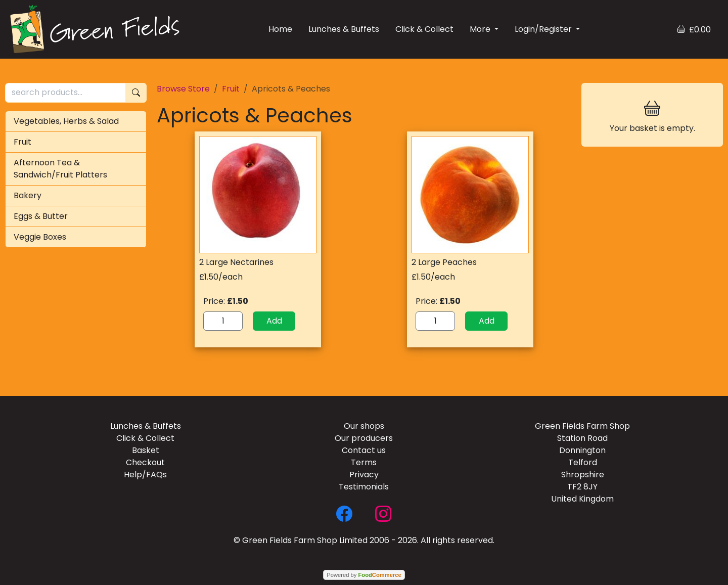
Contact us (364, 450)
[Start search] (136, 93)
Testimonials (364, 487)
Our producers (364, 438)
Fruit (22, 142)
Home (280, 29)
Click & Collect (424, 29)
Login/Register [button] (544, 29)
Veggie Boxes (40, 237)
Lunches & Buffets (344, 29)
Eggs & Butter (41, 216)
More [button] (481, 29)
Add (274, 321)
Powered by (364, 575)
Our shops (364, 426)
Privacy (364, 475)
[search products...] (65, 93)
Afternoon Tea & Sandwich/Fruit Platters (60, 169)
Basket (146, 450)
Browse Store (183, 89)
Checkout (145, 462)
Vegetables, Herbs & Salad (66, 121)
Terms (364, 462)
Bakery (28, 195)
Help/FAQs (145, 475)
